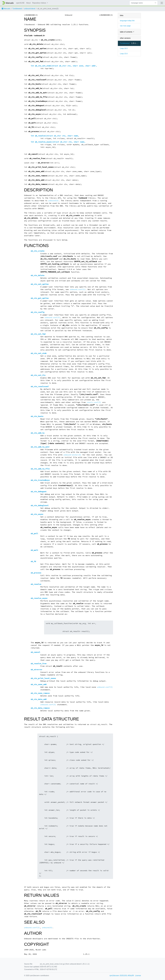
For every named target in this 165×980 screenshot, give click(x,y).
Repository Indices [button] (39, 3)
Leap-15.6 (124, 54)
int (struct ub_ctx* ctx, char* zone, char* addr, (64, 66)
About (28, 3)
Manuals (6, 9)
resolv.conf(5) (94, 402)
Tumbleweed (17, 9)
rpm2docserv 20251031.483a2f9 (122, 976)
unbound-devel (30, 9)
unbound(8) (53, 201)
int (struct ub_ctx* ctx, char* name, (55, 136)
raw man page (125, 26)
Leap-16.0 (124, 48)
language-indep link (127, 21)
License (138, 976)
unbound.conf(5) (78, 289)
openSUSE (20, 3)
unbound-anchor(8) (72, 455)
